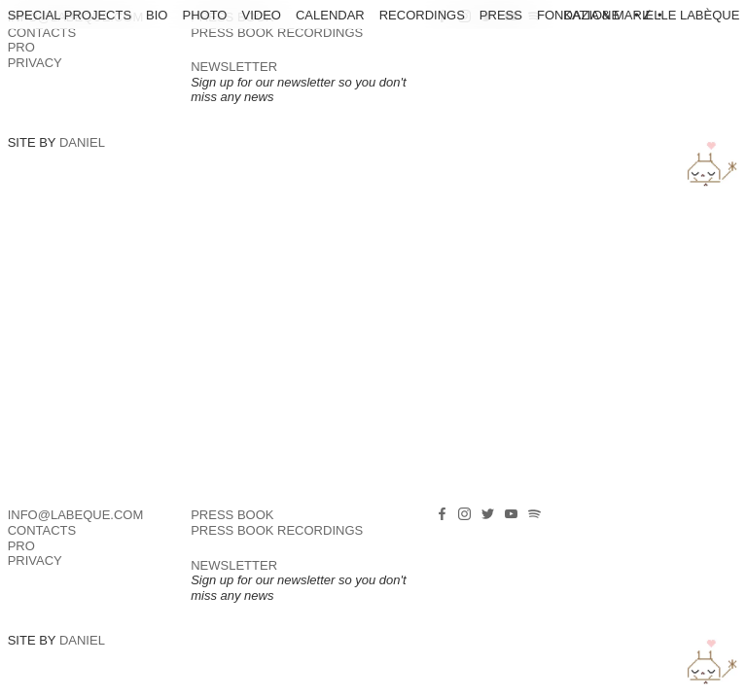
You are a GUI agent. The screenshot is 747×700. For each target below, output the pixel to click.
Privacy (35, 63)
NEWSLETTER (234, 67)
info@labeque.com (76, 515)
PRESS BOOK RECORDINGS (277, 33)
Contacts (42, 33)
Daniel (82, 142)
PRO (21, 47)
